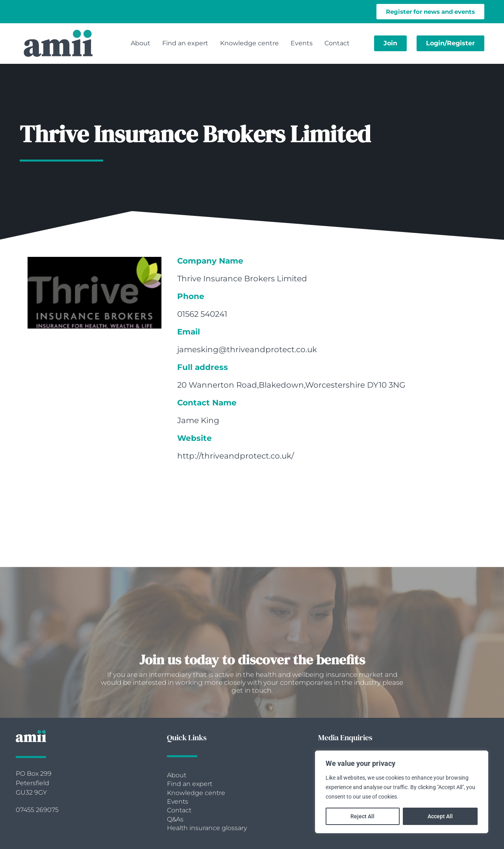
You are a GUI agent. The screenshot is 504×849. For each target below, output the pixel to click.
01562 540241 (202, 314)
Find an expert (185, 43)
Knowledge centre (249, 43)
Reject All (362, 816)
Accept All (440, 816)
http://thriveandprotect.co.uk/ (236, 456)
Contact (337, 43)
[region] (402, 792)
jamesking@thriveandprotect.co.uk (247, 349)
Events (302, 43)
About (141, 43)
